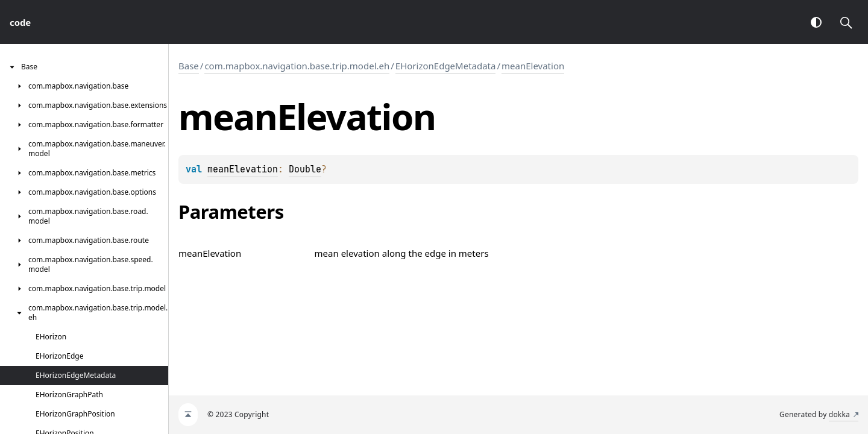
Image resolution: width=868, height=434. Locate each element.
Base (189, 66)
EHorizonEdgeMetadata (446, 66)
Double (305, 169)
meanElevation (533, 66)
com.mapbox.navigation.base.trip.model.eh (297, 66)
